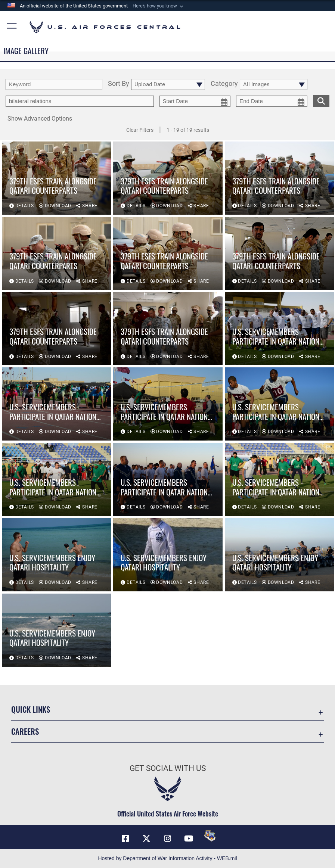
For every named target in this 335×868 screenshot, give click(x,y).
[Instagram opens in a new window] (168, 839)
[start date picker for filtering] (195, 101)
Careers (25, 731)
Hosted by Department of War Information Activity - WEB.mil (167, 858)
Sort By (119, 84)
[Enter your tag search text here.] (80, 101)
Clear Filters (140, 130)
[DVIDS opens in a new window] (210, 836)
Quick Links (31, 709)
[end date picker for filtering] (272, 101)
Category (224, 84)
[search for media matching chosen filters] (321, 100)
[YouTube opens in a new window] (189, 839)
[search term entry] (54, 84)
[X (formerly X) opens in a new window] (146, 839)
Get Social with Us (168, 768)
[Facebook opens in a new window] (125, 839)
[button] (159, 6)
